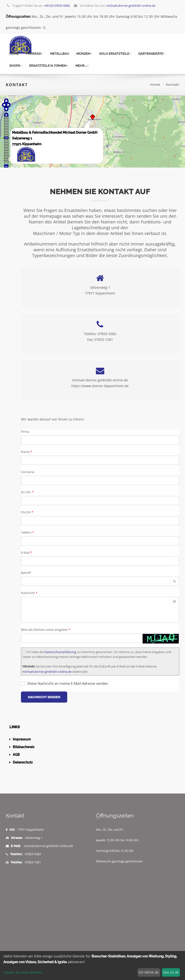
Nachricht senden (44, 697)
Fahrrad (34, 54)
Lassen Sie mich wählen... (24, 972)
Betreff (26, 573)
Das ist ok (171, 972)
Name (26, 452)
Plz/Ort (27, 512)
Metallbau (60, 54)
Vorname (28, 472)
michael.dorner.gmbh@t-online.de (47, 672)
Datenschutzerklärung (60, 652)
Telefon (27, 532)
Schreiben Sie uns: (114, 6)
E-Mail (26, 553)
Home (14, 54)
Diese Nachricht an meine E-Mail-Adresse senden (65, 683)
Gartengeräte (152, 54)
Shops (16, 66)
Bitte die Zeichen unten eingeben (46, 630)
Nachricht (29, 593)
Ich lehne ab (149, 972)
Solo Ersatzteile (115, 54)
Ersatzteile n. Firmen (49, 66)
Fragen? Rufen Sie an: (38, 6)
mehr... (82, 66)
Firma (25, 432)
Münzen (84, 54)
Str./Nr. (27, 492)
